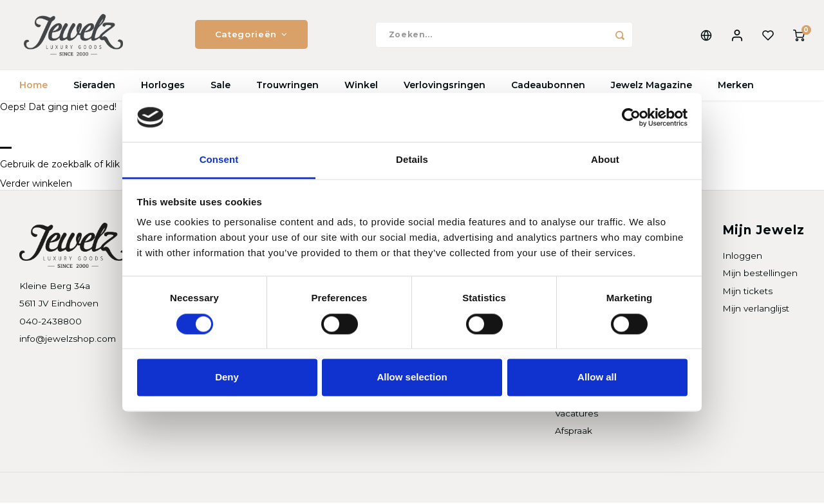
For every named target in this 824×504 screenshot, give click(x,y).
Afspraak (574, 432)
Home (33, 87)
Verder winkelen (36, 185)
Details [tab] (412, 160)
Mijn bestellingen (760, 275)
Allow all (597, 378)
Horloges (163, 87)
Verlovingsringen (445, 87)
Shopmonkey (184, 489)
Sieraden (94, 87)
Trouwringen (287, 87)
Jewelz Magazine (651, 87)
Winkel (361, 87)
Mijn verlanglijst (756, 310)
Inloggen (742, 257)
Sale (220, 87)
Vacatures (576, 415)
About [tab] (605, 160)
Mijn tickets (747, 292)
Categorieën (251, 35)
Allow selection (412, 378)
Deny (227, 378)
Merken (736, 87)
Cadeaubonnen (548, 87)
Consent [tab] (219, 160)
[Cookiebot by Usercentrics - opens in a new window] (631, 117)
